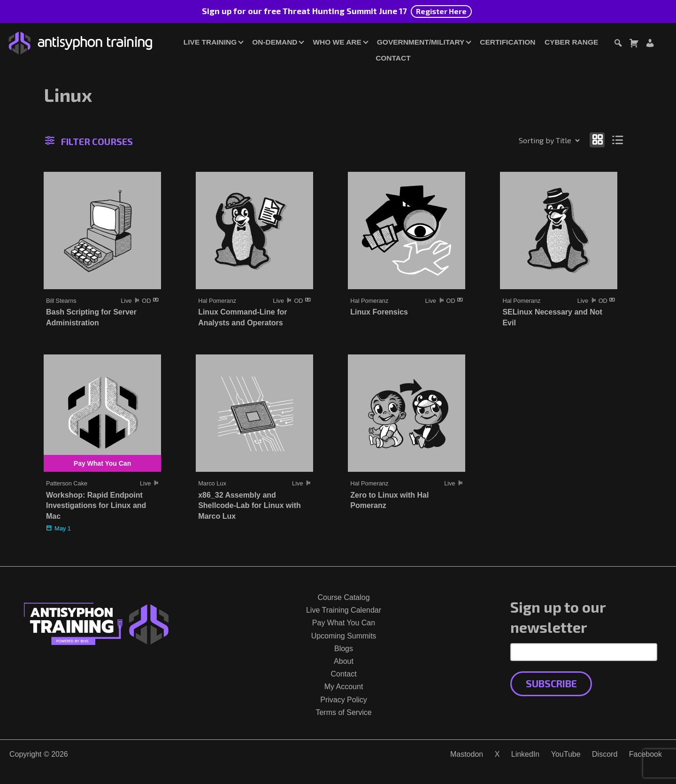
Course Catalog (343, 597)
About (344, 661)
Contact (393, 58)
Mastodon (467, 754)
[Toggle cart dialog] (634, 44)
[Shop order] (529, 140)
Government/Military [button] (421, 42)
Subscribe (551, 683)
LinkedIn (526, 754)
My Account (344, 687)
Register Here (441, 11)
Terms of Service (343, 712)
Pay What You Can (344, 623)
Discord (605, 754)
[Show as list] (618, 140)
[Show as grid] (597, 140)
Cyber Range (571, 42)
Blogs (344, 649)
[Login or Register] (650, 44)
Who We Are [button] (337, 42)
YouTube (566, 754)
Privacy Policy (344, 700)
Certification (507, 42)
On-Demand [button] (275, 42)
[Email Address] (584, 652)
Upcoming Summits (344, 636)
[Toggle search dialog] (618, 44)
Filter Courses (89, 141)
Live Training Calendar (344, 610)
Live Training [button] (210, 42)
